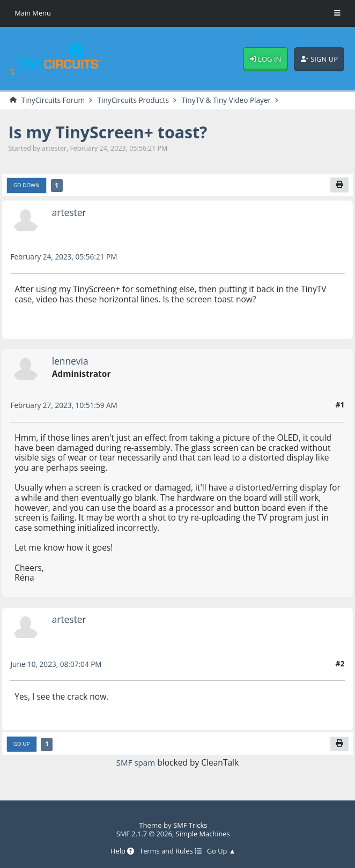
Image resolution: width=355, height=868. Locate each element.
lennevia (71, 361)
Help (121, 851)
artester (70, 213)
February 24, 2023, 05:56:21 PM (65, 257)
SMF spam (136, 763)
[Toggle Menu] (337, 13)
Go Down (27, 186)
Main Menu (33, 13)
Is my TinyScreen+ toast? (111, 132)
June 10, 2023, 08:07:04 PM (57, 665)
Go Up (22, 745)
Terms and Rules (170, 851)
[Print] (339, 186)
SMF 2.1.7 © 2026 (143, 834)
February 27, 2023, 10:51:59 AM (65, 406)
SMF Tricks (190, 825)
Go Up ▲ (222, 851)
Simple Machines (204, 834)
